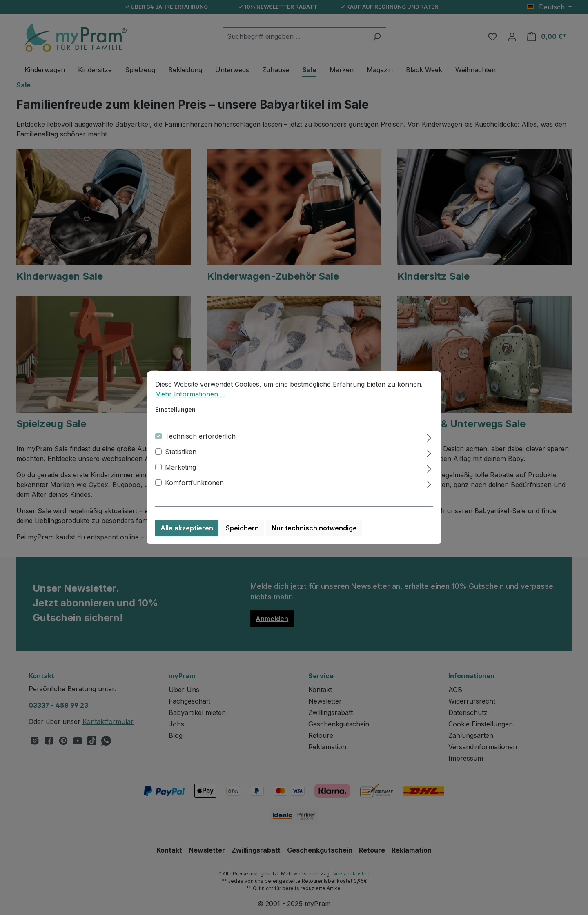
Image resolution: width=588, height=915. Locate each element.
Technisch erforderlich (200, 436)
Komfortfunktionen (194, 483)
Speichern (242, 528)
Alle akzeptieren (187, 528)
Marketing (180, 467)
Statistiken (181, 452)
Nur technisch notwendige (314, 528)
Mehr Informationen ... (190, 394)
